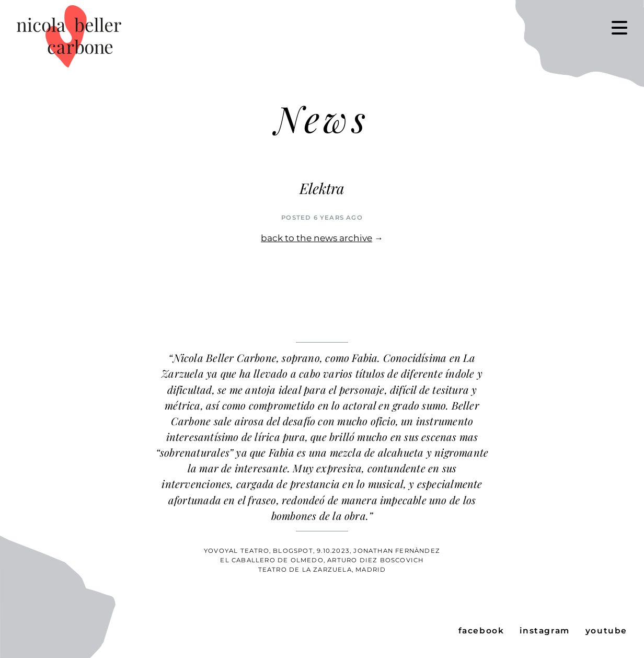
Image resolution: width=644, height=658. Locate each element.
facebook (481, 631)
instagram (544, 631)
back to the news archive (317, 238)
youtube (606, 631)
